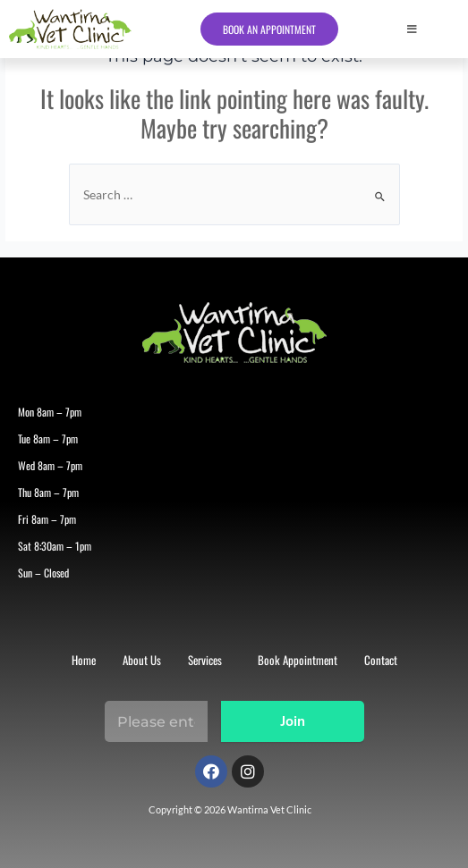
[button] (433, 29)
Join (293, 722)
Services (205, 660)
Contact (381, 660)
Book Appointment (298, 660)
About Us (142, 660)
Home (84, 660)
